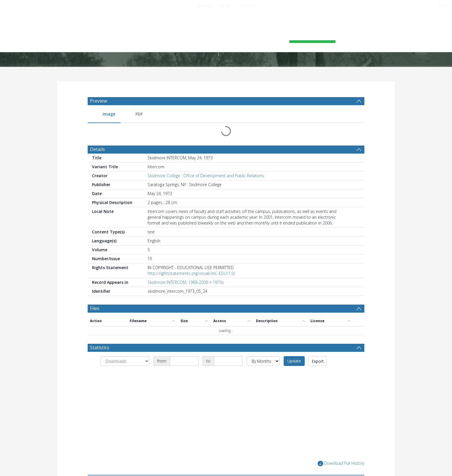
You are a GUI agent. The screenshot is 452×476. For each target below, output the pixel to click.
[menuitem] (104, 114)
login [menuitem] (443, 6)
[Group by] (125, 361)
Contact (247, 6)
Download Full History (341, 463)
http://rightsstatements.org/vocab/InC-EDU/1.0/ (191, 273)
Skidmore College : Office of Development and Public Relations (206, 176)
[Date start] (184, 361)
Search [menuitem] (204, 6)
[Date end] (228, 361)
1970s (218, 282)
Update (294, 361)
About (225, 6)
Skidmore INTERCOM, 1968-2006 (178, 282)
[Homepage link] (226, 36)
